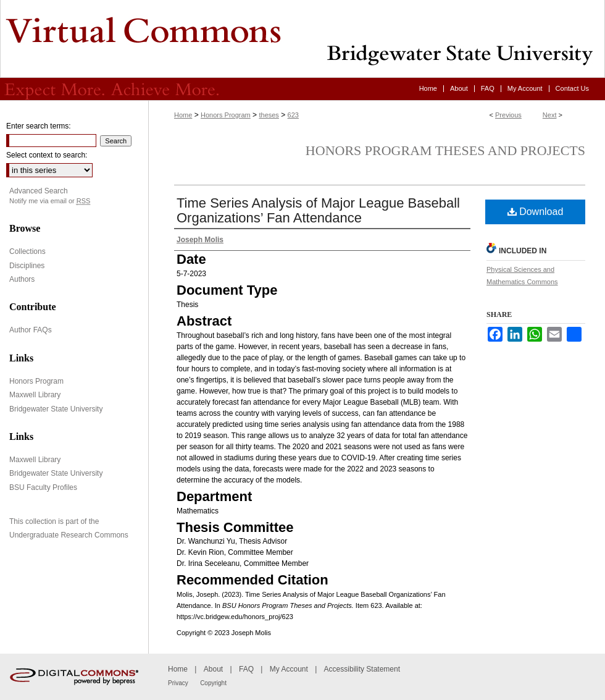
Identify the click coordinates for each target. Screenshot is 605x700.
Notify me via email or (50, 201)
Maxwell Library (35, 395)
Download (536, 212)
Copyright (213, 683)
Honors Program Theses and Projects (445, 150)
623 (293, 115)
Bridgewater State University (56, 409)
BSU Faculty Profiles (43, 487)
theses (269, 115)
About (213, 669)
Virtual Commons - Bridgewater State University (302, 39)
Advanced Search (39, 191)
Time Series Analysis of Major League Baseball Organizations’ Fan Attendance (318, 210)
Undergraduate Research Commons (69, 535)
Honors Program (226, 115)
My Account (289, 669)
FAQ (246, 669)
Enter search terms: (39, 126)
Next (550, 115)
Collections (27, 251)
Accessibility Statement (362, 669)
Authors (22, 279)
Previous (508, 115)
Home (183, 115)
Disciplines (27, 266)
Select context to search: (47, 155)
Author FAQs (31, 330)
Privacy (178, 683)
